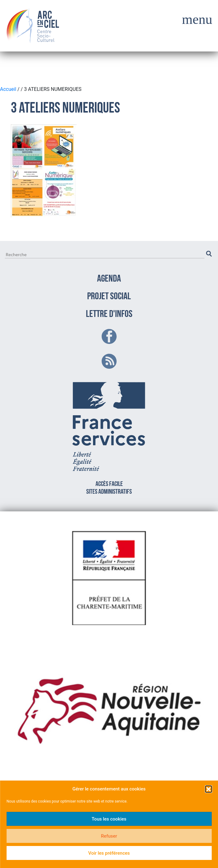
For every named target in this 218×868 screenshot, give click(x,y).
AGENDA (109, 279)
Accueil (9, 89)
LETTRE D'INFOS (109, 314)
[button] (208, 789)
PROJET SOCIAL (109, 297)
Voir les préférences (109, 853)
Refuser (109, 836)
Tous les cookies (109, 819)
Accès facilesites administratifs (109, 437)
